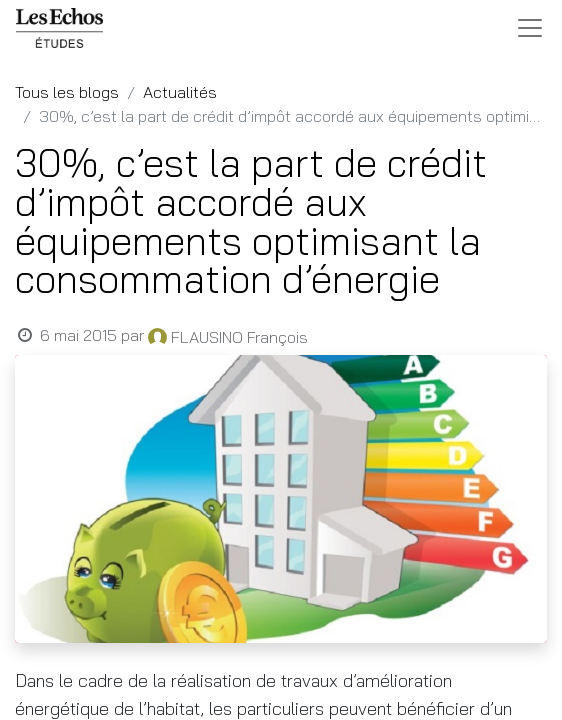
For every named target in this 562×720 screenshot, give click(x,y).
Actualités (180, 92)
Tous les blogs (67, 92)
